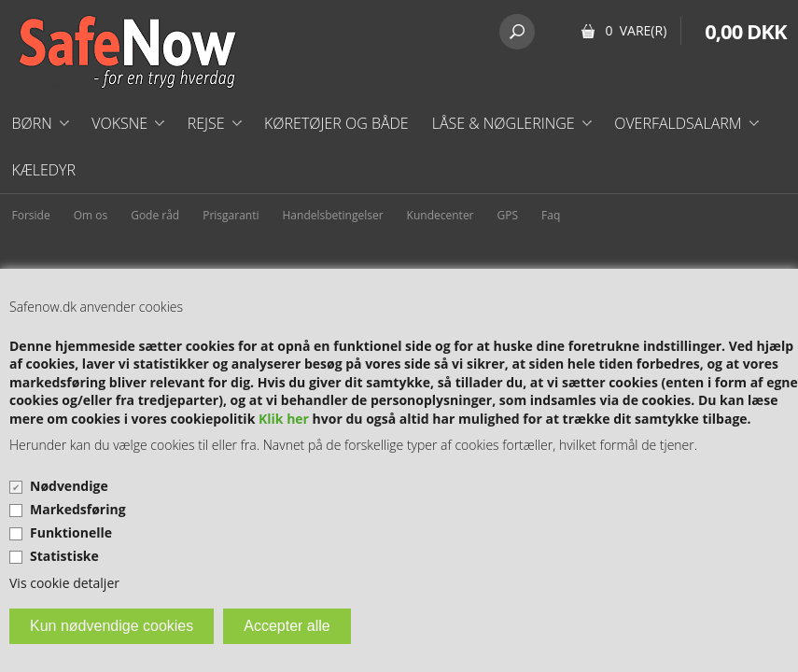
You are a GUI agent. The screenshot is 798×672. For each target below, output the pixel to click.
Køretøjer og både (336, 123)
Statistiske (64, 556)
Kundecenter (441, 215)
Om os (91, 215)
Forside (31, 215)
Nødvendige (69, 486)
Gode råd (155, 215)
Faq (551, 215)
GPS (508, 215)
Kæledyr (44, 170)
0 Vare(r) (636, 30)
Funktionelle (71, 532)
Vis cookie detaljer (64, 583)
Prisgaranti (231, 215)
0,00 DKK (745, 31)
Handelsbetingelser (333, 215)
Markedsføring (78, 509)
